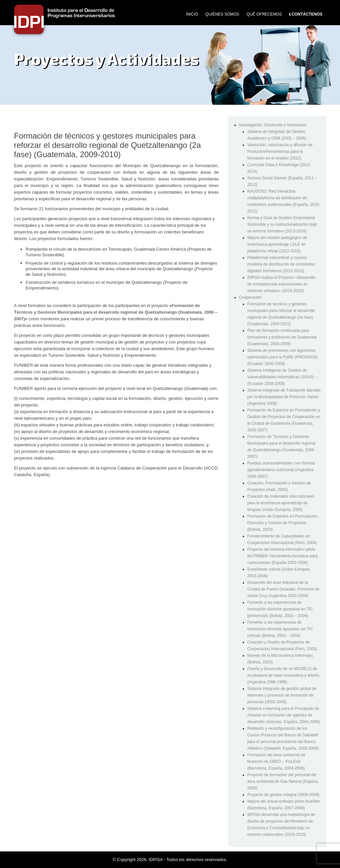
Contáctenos (307, 14)
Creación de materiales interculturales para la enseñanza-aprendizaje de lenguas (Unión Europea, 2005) (281, 503)
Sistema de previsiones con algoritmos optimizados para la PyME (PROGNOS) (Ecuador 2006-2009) (283, 357)
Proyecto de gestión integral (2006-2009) (283, 795)
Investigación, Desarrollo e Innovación (273, 125)
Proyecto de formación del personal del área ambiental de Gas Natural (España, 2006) (283, 781)
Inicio (192, 14)
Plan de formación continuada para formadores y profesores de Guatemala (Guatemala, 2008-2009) (282, 337)
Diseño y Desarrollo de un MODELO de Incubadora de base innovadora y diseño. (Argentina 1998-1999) (284, 675)
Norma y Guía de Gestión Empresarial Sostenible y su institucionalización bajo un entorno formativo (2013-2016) (282, 224)
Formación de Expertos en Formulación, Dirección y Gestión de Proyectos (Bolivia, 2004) (283, 523)
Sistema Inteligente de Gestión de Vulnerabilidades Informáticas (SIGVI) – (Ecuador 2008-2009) (282, 377)
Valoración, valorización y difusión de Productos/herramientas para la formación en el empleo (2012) (280, 152)
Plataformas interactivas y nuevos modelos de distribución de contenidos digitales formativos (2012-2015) (281, 264)
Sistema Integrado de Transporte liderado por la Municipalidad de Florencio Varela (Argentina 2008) (284, 397)
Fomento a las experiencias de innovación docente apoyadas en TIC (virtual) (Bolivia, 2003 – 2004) (280, 629)
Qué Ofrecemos (264, 14)
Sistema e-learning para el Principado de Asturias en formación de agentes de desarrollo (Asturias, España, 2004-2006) (284, 715)
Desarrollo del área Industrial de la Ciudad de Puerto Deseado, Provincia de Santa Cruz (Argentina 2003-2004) (283, 589)
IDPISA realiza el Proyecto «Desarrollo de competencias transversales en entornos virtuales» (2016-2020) (281, 284)
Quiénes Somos (222, 14)
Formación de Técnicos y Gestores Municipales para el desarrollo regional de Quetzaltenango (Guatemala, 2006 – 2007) (116, 312)
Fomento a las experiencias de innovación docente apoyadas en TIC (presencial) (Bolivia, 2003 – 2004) (280, 609)
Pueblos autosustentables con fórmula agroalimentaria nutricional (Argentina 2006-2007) (281, 470)
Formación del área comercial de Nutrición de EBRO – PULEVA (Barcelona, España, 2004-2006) (276, 762)
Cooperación (250, 297)
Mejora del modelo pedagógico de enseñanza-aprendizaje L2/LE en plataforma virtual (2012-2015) (277, 244)
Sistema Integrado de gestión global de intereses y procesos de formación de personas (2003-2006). (282, 695)
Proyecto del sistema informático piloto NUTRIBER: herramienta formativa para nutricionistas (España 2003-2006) (283, 556)
